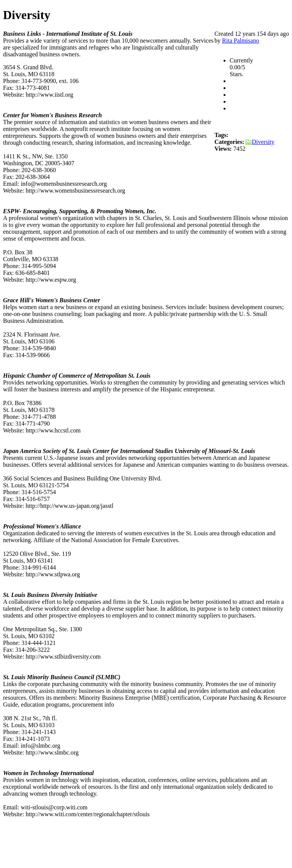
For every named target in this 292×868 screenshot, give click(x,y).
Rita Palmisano (240, 41)
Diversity (260, 142)
